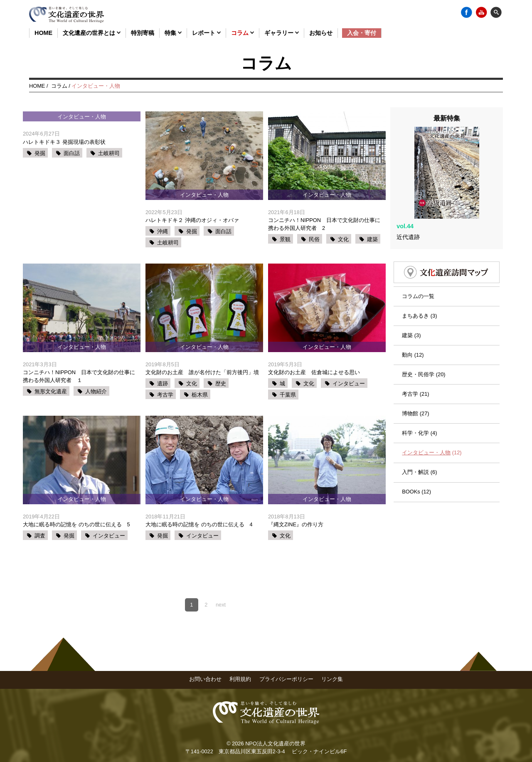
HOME (43, 33)
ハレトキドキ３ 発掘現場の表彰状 (64, 142)
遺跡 (163, 383)
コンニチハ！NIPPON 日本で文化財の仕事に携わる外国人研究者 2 (324, 224)
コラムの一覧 (418, 270)
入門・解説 (415, 446)
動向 (407, 328)
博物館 (410, 387)
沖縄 (163, 231)
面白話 (72, 153)
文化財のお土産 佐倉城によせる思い (314, 372)
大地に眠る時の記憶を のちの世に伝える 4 (199, 524)
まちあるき (415, 289)
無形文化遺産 (51, 391)
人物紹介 (96, 391)
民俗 (314, 239)
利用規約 (240, 679)
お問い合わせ (205, 679)
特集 (173, 33)
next (221, 605)
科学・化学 (415, 407)
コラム (243, 33)
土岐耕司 (109, 153)
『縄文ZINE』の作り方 (296, 524)
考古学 (165, 395)
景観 (285, 239)
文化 (343, 239)
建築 (372, 239)
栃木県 (200, 395)
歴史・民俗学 (418, 348)
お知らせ (321, 33)
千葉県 (288, 395)
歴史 (221, 383)
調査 (40, 536)
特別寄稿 (143, 33)
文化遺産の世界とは (92, 33)
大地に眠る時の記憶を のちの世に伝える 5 (76, 524)
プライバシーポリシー (286, 679)
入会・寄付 (362, 33)
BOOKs (411, 465)
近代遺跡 (408, 210)
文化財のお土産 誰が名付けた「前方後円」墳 (202, 372)
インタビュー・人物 (426, 426)
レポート (206, 33)
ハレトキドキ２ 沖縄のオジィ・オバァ (192, 220)
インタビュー (349, 383)
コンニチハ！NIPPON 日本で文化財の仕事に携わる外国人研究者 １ (79, 376)
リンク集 (332, 679)
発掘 (40, 153)
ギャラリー (282, 33)
